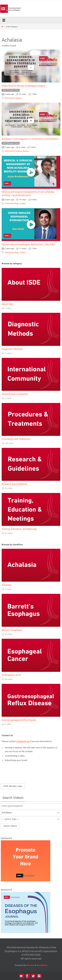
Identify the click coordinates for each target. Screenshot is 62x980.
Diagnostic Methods (12, 349)
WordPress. (42, 965)
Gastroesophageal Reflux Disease (19, 720)
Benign (26, 151)
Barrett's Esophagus (12, 630)
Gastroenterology (12, 203)
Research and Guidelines (14, 484)
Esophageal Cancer (11, 675)
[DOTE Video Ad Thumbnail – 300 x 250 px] (26, 932)
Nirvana (30, 965)
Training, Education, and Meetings (19, 529)
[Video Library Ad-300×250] (26, 881)
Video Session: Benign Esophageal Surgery (23, 86)
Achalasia (7, 585)
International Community (15, 394)
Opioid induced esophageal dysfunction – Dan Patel (28, 244)
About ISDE (8, 304)
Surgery (23, 203)
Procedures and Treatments (16, 439)
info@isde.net (23, 741)
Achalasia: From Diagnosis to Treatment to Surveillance (30, 139)
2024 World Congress (13, 98)
